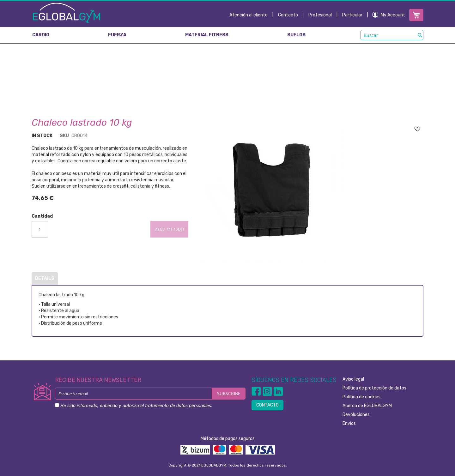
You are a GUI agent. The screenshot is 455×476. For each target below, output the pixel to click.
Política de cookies (361, 397)
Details (45, 278)
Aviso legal (353, 379)
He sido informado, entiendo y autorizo (136, 406)
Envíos (349, 423)
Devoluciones (356, 415)
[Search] (420, 35)
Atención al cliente (249, 15)
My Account (393, 15)
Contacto (288, 15)
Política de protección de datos (374, 388)
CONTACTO (267, 405)
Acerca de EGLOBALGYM (367, 406)
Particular (352, 15)
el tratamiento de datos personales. (176, 406)
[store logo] (67, 13)
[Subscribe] (229, 394)
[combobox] (392, 35)
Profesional (320, 15)
